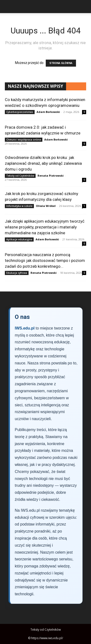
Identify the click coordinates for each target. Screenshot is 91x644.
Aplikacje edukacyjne (19, 239)
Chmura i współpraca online (24, 140)
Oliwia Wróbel (46, 206)
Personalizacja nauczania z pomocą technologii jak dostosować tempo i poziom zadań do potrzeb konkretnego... (45, 260)
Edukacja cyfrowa (17, 273)
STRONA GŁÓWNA (61, 63)
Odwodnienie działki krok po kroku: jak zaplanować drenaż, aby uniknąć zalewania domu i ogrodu (43, 163)
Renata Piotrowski (51, 176)
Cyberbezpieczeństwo (20, 112)
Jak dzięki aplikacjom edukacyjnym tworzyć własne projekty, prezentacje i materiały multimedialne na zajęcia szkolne (45, 227)
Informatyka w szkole (19, 206)
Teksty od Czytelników (20, 176)
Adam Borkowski (48, 112)
